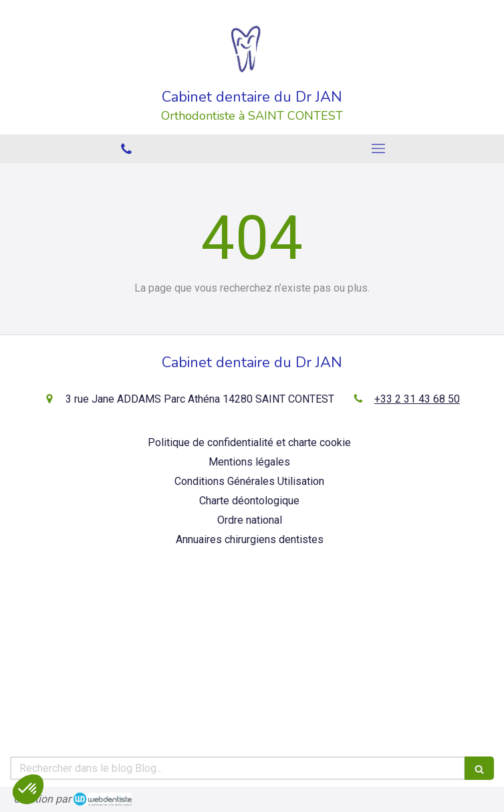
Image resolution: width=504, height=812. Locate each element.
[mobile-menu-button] (378, 148)
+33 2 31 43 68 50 (417, 399)
